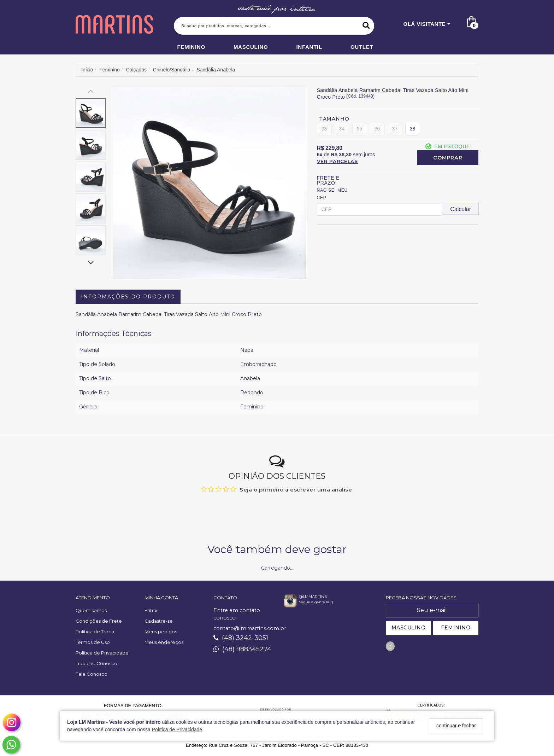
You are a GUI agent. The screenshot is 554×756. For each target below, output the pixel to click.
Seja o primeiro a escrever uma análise (296, 490)
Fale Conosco (92, 674)
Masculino (251, 47)
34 (342, 129)
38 (412, 129)
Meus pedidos (161, 632)
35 (359, 129)
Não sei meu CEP (332, 194)
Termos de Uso (93, 642)
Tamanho (334, 119)
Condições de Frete (99, 621)
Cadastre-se (159, 621)
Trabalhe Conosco (96, 663)
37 (394, 129)
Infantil (309, 47)
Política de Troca (95, 632)
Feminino (191, 47)
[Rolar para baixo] (91, 263)
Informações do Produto (128, 297)
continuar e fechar (456, 726)
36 (377, 129)
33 (324, 129)
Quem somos (91, 610)
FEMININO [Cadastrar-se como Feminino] (456, 628)
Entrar (151, 610)
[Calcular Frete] (461, 209)
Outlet (362, 47)
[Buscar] (366, 26)
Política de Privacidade (177, 729)
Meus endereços (164, 642)
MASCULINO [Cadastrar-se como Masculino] (409, 628)
